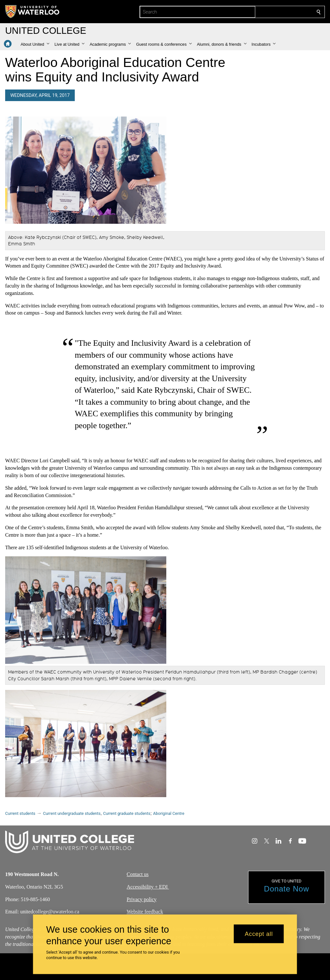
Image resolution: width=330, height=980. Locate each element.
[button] (35, 44)
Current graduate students (127, 813)
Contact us (138, 874)
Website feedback (145, 912)
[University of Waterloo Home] (33, 12)
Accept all (259, 934)
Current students (20, 813)
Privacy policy (142, 899)
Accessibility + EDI (148, 887)
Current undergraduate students (72, 813)
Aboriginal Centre (169, 813)
